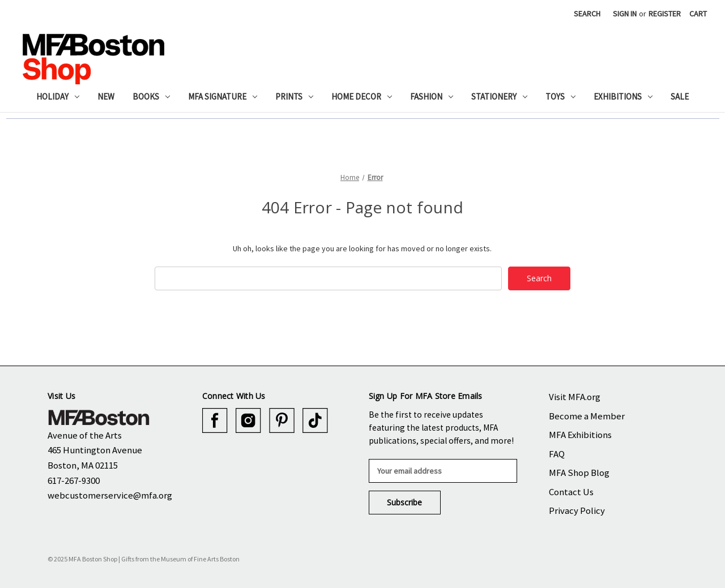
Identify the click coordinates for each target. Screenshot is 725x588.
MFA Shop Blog (579, 473)
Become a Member (587, 416)
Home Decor (362, 96)
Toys (560, 96)
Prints (294, 96)
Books (151, 96)
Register (665, 14)
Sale (680, 96)
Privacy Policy (577, 510)
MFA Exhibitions (580, 435)
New (106, 96)
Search (587, 14)
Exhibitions (623, 96)
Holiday (58, 96)
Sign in (625, 14)
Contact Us (571, 492)
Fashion (432, 96)
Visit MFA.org (575, 397)
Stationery (499, 96)
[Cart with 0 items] (698, 14)
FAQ (557, 454)
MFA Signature (223, 96)
